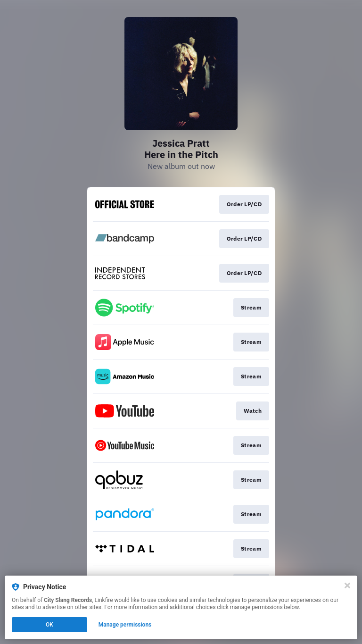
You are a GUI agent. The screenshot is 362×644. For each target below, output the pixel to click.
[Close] (347, 585)
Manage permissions (125, 625)
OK (49, 625)
